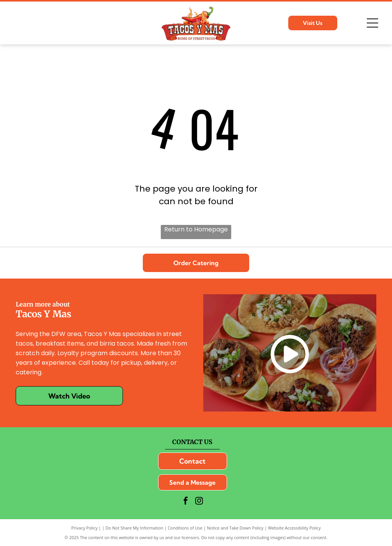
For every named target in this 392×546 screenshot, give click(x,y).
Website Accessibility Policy (294, 528)
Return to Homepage (196, 229)
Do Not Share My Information (135, 528)
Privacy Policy (84, 528)
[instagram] (199, 502)
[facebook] (186, 502)
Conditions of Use (185, 528)
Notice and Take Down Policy (235, 528)
